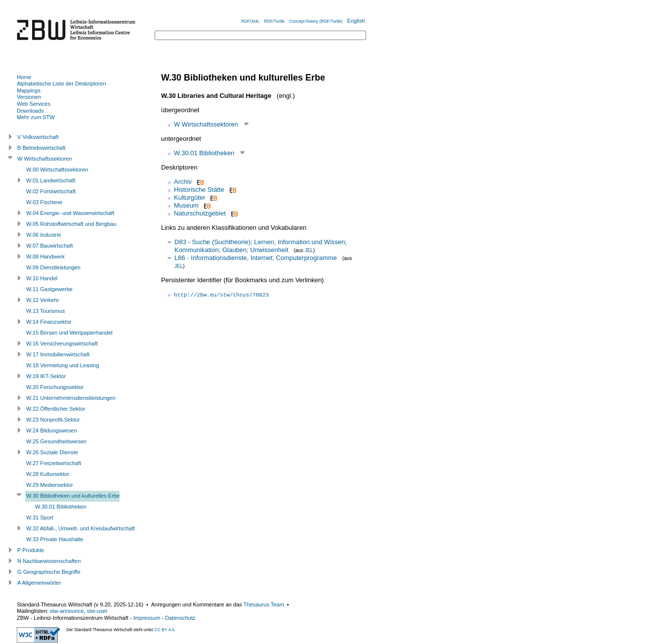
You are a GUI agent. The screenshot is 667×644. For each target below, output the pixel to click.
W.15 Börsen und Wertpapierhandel (69, 333)
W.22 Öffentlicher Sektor (56, 409)
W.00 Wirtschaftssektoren (57, 170)
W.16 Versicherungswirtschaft (62, 343)
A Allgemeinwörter (39, 583)
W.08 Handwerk (45, 257)
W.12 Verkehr (42, 300)
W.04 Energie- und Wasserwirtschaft (70, 213)
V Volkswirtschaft (38, 137)
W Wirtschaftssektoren (206, 124)
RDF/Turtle (274, 21)
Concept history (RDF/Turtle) (316, 21)
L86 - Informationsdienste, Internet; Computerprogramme (256, 258)
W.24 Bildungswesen (52, 430)
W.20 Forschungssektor (55, 387)
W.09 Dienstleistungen (53, 267)
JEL (309, 250)
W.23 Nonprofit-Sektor (53, 420)
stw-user (97, 611)
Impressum (147, 618)
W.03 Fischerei (44, 202)
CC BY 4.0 (165, 630)
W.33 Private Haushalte (55, 539)
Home (24, 77)
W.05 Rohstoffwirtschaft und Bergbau (71, 224)
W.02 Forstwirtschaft (51, 191)
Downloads (30, 111)
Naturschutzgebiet (200, 213)
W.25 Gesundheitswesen (56, 441)
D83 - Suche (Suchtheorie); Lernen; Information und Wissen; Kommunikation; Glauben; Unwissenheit (261, 246)
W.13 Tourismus (45, 311)
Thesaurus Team (264, 604)
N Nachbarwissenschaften (49, 561)
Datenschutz (180, 618)
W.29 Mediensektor (50, 485)
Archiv (183, 182)
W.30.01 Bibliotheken (204, 153)
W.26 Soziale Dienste (52, 452)
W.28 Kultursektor (48, 474)
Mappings (29, 90)
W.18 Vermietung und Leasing (63, 365)
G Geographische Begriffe (49, 572)
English (356, 21)
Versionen (29, 97)
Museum (186, 205)
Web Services (34, 104)
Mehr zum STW (36, 117)
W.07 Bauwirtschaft (50, 246)
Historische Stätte (199, 190)
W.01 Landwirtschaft (51, 180)
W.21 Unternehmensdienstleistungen (71, 398)
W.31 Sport (40, 517)
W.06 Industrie (44, 235)
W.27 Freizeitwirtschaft (54, 463)
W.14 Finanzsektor (49, 322)
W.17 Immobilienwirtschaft (58, 354)
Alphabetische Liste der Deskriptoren (62, 84)
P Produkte (31, 550)
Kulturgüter (190, 197)
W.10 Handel (42, 278)
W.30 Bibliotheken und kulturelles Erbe (73, 496)
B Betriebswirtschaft (42, 148)
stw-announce (67, 611)
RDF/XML (250, 21)
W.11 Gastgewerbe (49, 289)
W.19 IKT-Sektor (46, 376)
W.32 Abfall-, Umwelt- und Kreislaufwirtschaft (81, 528)
